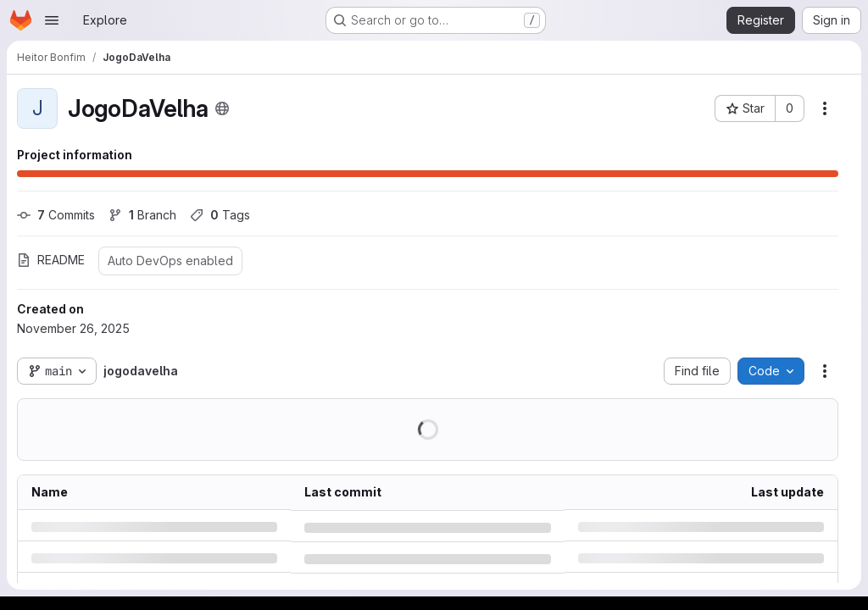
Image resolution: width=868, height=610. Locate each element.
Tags (220, 215)
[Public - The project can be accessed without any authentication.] (222, 108)
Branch (142, 215)
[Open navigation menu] (52, 20)
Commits (56, 215)
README (51, 260)
